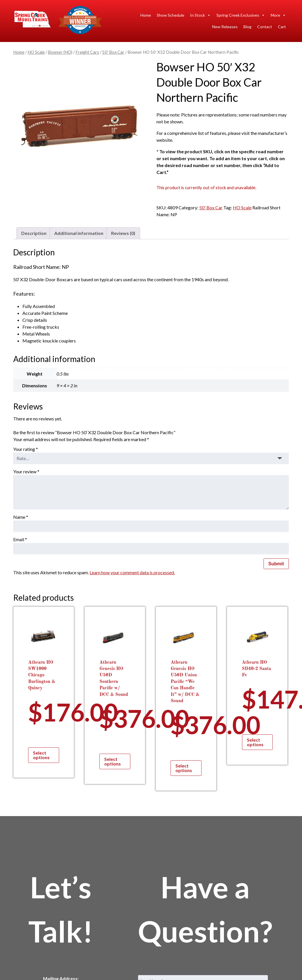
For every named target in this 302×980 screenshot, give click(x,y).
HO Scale (36, 52)
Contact (265, 27)
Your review (26, 471)
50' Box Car (113, 52)
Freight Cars (87, 52)
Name (21, 517)
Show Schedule (171, 15)
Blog (247, 27)
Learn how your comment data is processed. (132, 572)
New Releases (225, 27)
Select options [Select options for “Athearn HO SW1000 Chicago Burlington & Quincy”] (41, 755)
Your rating (26, 449)
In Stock (200, 15)
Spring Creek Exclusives (241, 15)
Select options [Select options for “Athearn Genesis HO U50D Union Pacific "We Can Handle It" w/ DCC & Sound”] (184, 768)
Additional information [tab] (79, 233)
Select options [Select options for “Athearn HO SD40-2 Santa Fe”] (255, 742)
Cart (282, 27)
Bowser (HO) (60, 52)
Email (20, 539)
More (278, 15)
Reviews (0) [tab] (123, 233)
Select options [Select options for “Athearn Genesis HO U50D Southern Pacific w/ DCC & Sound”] (113, 761)
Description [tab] (34, 233)
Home (146, 15)
